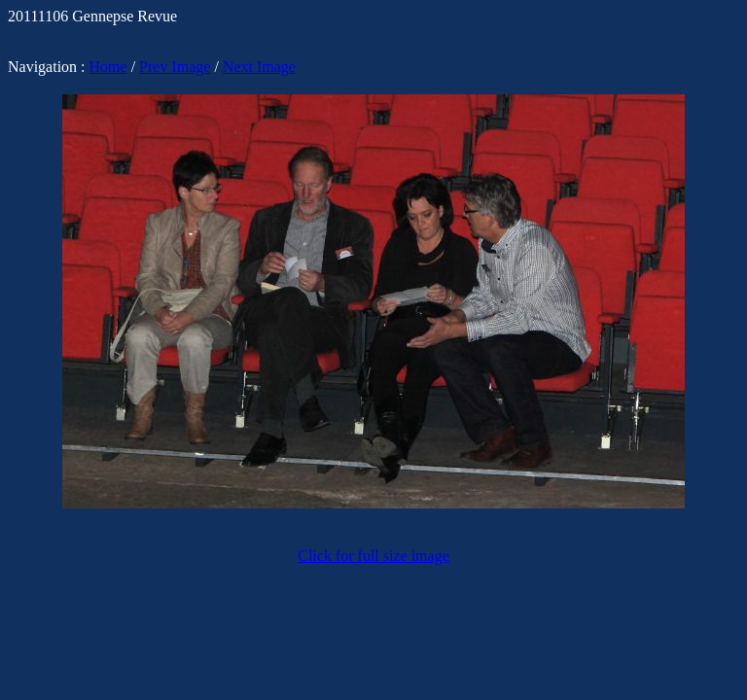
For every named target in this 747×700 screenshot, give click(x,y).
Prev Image (175, 67)
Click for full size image (373, 556)
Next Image (259, 67)
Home (108, 67)
